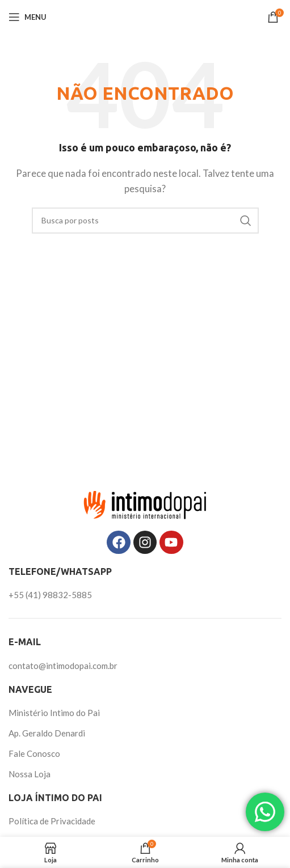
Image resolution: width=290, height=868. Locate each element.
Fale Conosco (34, 753)
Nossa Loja (30, 774)
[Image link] (145, 503)
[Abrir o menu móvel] (28, 17)
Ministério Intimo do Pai (54, 713)
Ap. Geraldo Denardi (47, 733)
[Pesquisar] (145, 221)
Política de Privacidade (52, 821)
